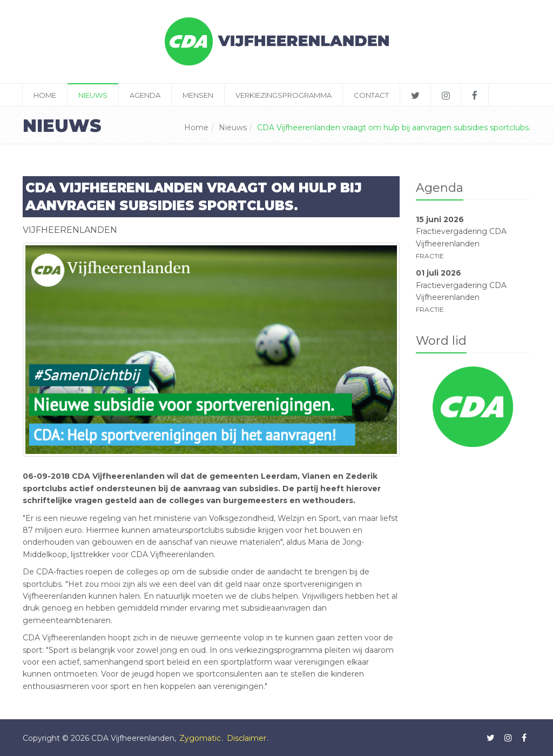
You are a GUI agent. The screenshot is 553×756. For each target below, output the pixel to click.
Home (45, 95)
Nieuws (93, 95)
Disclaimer (247, 738)
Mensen (198, 95)
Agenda (145, 95)
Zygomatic (200, 738)
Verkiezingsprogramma (284, 95)
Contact (371, 95)
